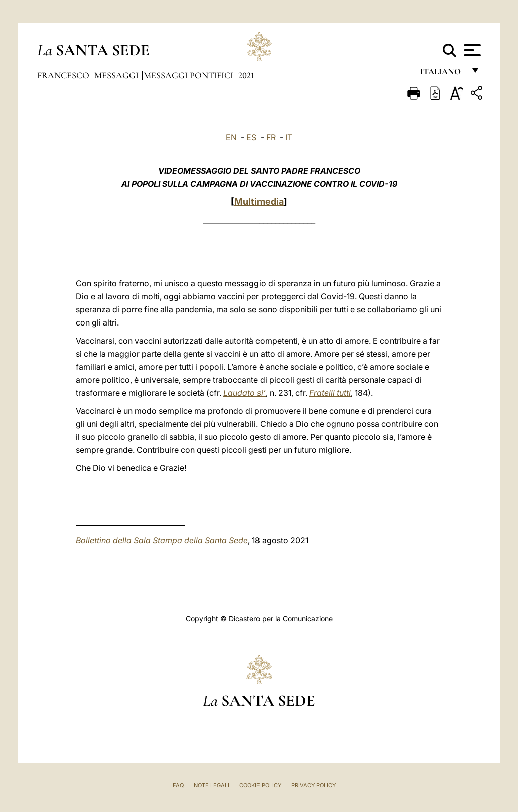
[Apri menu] (471, 50)
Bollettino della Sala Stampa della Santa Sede (162, 540)
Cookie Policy (260, 785)
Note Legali (212, 785)
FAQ (178, 785)
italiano (442, 74)
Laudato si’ (244, 393)
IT (289, 137)
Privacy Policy (313, 785)
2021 (246, 75)
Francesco (64, 75)
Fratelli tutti (330, 393)
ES (251, 137)
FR (271, 137)
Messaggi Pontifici (189, 75)
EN (231, 137)
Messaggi (117, 75)
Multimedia (259, 201)
